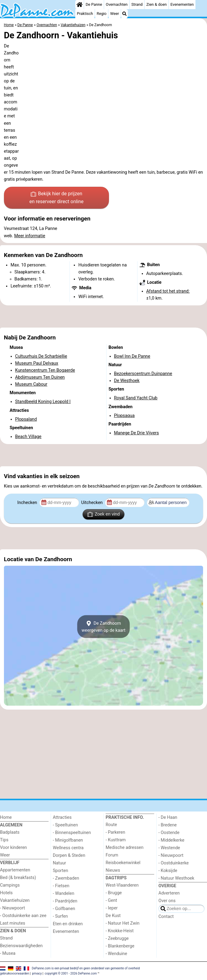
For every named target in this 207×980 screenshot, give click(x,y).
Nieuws (113, 870)
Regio (102, 14)
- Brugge (114, 893)
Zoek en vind (104, 514)
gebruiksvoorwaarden (15, 973)
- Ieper (112, 908)
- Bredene (168, 825)
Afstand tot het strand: (168, 291)
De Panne (94, 4)
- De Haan (168, 817)
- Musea (8, 953)
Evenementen (182, 4)
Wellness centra (68, 848)
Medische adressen (125, 848)
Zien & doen (156, 4)
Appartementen (15, 870)
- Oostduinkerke (174, 863)
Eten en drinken (68, 924)
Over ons (167, 901)
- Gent (111, 900)
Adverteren (169, 893)
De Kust (113, 916)
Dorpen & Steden (69, 855)
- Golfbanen (64, 909)
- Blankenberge (120, 946)
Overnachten (117, 4)
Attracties (62, 817)
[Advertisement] (103, 317)
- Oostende (169, 833)
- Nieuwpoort (12, 908)
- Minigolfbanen (68, 840)
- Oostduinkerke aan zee (23, 916)
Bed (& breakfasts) (18, 878)
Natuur (59, 863)
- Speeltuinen (65, 825)
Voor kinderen (14, 848)
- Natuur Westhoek (176, 878)
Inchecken (28, 503)
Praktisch (85, 14)
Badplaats (10, 832)
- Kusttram (116, 840)
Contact (166, 917)
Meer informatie (30, 236)
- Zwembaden (66, 878)
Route (111, 825)
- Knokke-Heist (120, 931)
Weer (115, 14)
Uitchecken (92, 503)
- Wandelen (64, 893)
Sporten (60, 871)
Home (6, 817)
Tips (4, 840)
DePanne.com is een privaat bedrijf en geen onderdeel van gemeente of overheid (86, 968)
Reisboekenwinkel (123, 863)
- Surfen (60, 916)
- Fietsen (61, 886)
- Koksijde (168, 871)
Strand (137, 4)
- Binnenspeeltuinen (72, 833)
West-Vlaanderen (122, 885)
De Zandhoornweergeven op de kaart (104, 627)
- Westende (169, 848)
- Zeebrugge (117, 938)
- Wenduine (116, 954)
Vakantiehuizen (15, 900)
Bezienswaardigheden (21, 946)
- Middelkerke (171, 840)
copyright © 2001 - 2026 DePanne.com (71, 973)
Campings (10, 885)
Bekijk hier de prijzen (57, 198)
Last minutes (13, 923)
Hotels (6, 893)
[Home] (80, 5)
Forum (112, 855)
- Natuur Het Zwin (123, 923)
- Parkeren (115, 832)
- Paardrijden (65, 901)
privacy (37, 973)
